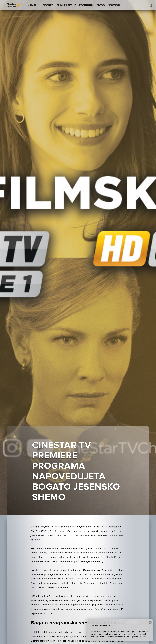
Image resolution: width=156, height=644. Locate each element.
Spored (48, 5)
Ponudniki (87, 5)
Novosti (114, 5)
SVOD (101, 5)
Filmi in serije (66, 5)
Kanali (34, 5)
